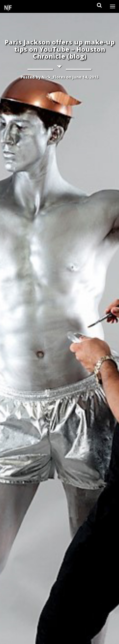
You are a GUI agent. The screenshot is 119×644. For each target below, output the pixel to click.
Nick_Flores (53, 77)
